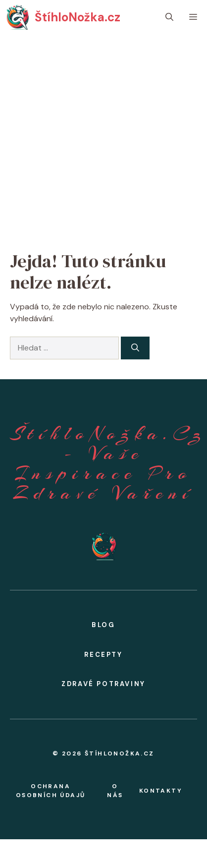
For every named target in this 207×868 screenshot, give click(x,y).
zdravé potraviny (103, 684)
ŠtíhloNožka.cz (78, 17)
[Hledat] (135, 348)
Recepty (103, 655)
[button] (169, 17)
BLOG (103, 625)
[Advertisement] (93, 133)
